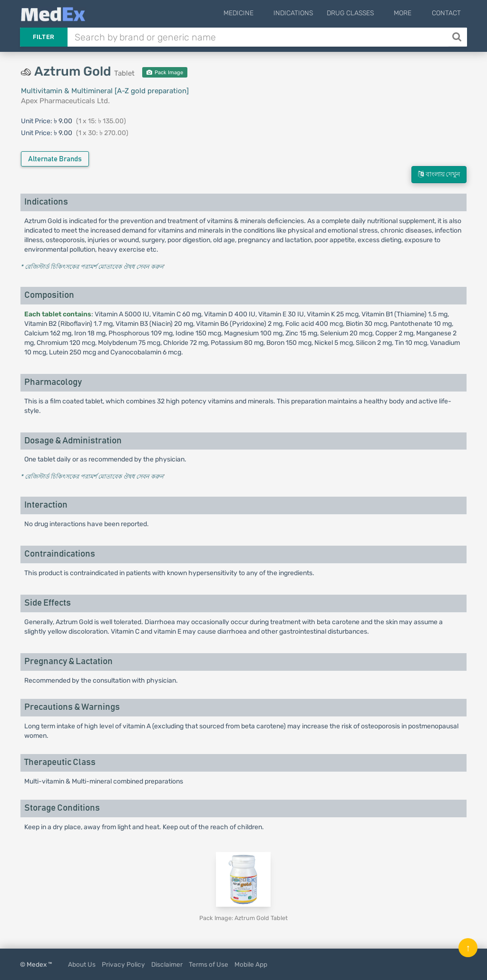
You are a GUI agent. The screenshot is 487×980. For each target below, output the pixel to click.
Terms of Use (209, 964)
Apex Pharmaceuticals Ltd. (65, 101)
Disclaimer (167, 964)
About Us (82, 964)
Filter (44, 37)
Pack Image (165, 73)
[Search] (458, 37)
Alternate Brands (55, 159)
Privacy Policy (123, 964)
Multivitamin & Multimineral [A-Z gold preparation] (105, 91)
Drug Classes (363, 13)
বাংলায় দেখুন (439, 174)
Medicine (258, 13)
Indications (306, 13)
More (409, 13)
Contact (446, 13)
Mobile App (251, 964)
